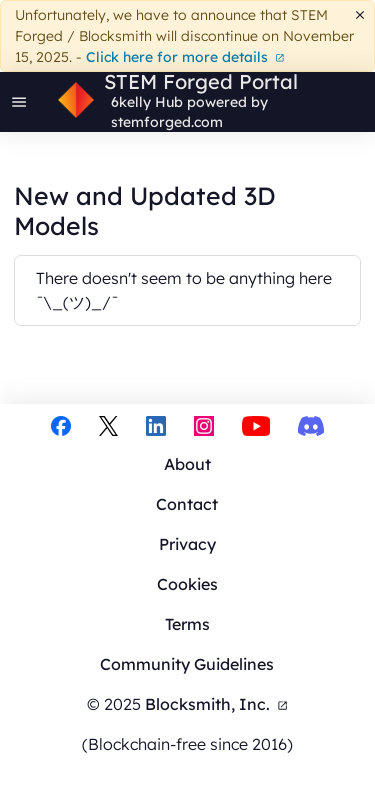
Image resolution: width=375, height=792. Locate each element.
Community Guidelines (187, 664)
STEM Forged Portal (201, 82)
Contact (187, 504)
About (187, 464)
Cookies (187, 584)
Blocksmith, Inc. (216, 704)
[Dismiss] (360, 15)
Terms (187, 624)
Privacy (187, 544)
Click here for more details (185, 57)
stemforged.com (167, 122)
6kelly (131, 102)
